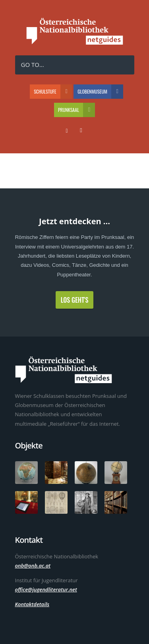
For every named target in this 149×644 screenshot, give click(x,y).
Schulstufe (53, 92)
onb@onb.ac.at (33, 566)
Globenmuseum (100, 92)
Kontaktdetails (32, 604)
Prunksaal (76, 110)
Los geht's (75, 300)
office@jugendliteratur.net (46, 589)
